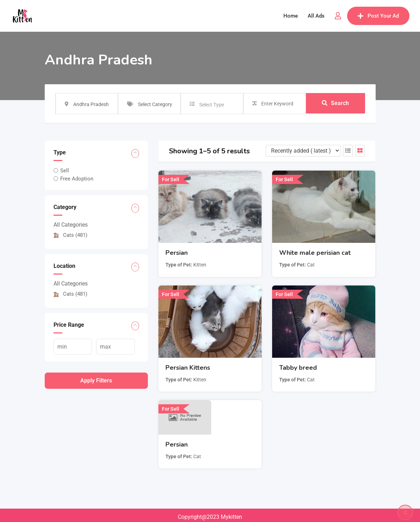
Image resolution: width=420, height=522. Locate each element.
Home (291, 16)
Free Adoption (77, 179)
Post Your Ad (378, 16)
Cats (70, 235)
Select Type (212, 105)
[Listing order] (303, 151)
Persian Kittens (188, 368)
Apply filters (96, 380)
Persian (177, 253)
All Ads (316, 16)
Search (335, 103)
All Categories (71, 225)
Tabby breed (298, 368)
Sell (65, 171)
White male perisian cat (315, 253)
